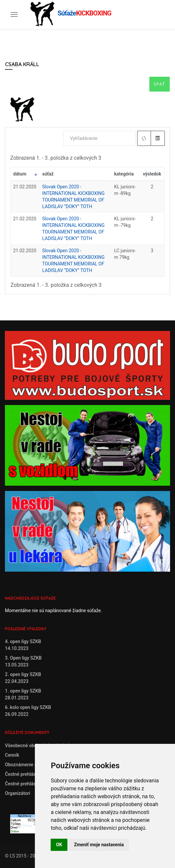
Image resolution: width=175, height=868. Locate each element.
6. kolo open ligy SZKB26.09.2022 (28, 711)
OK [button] (59, 845)
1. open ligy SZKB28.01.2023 (23, 694)
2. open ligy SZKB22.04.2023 (23, 678)
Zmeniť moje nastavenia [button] (99, 845)
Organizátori (18, 793)
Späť (160, 84)
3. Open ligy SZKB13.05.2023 (23, 661)
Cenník (12, 755)
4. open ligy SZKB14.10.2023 (23, 645)
